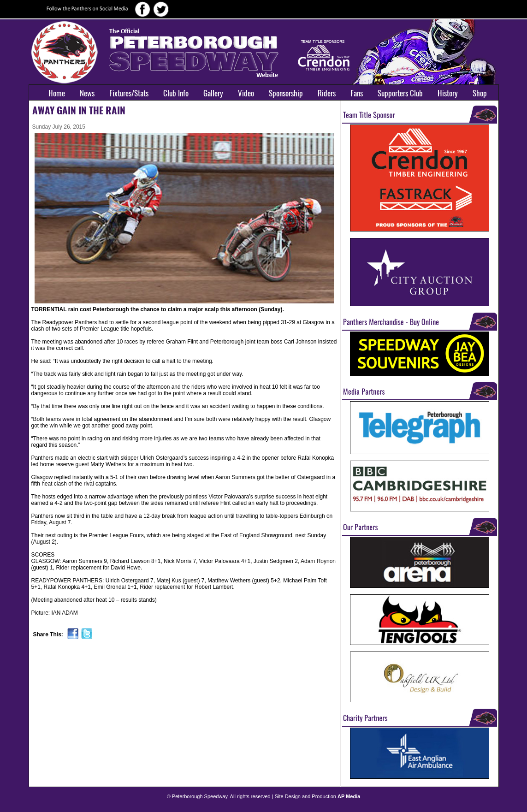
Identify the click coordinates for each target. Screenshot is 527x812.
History (448, 93)
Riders (327, 93)
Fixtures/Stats (129, 93)
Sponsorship (286, 93)
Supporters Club (400, 93)
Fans (357, 93)
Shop (480, 93)
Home (57, 93)
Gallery (213, 93)
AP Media (349, 796)
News (87, 93)
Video (246, 93)
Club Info (176, 93)
